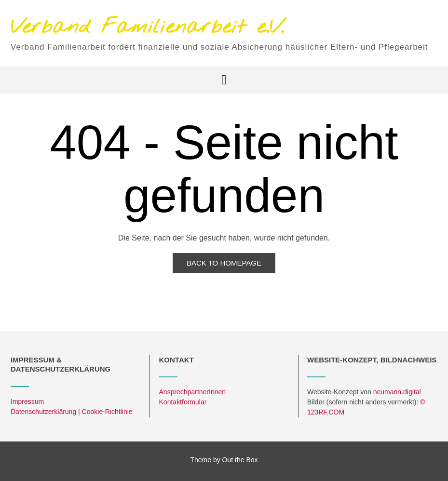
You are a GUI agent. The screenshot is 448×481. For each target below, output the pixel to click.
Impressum (27, 401)
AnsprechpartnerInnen (193, 392)
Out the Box (240, 460)
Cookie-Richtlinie (107, 412)
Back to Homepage (224, 263)
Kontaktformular (183, 402)
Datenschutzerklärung (43, 412)
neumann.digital (397, 392)
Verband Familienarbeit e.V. (148, 28)
